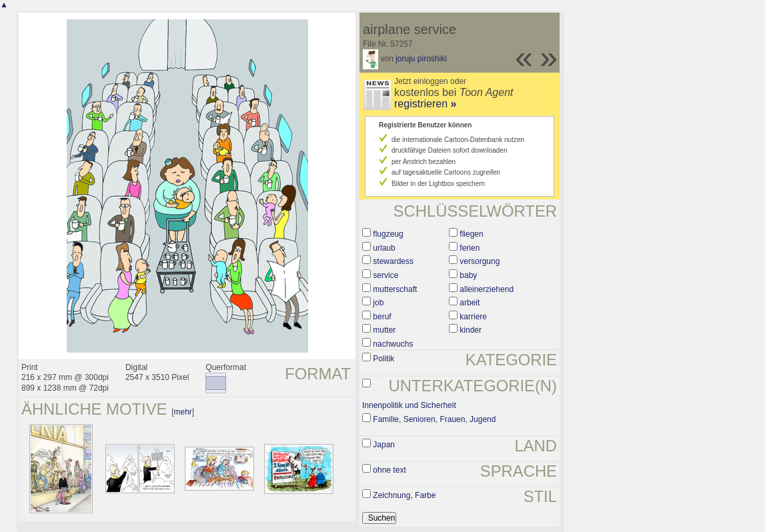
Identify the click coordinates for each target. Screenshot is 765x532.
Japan (384, 445)
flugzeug (388, 234)
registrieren (425, 104)
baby (468, 275)
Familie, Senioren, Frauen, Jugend (434, 419)
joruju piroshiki (421, 59)
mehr (182, 412)
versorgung (480, 261)
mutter (384, 330)
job (378, 303)
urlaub (384, 248)
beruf (382, 317)
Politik (384, 359)
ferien (470, 248)
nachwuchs (393, 344)
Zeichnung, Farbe (404, 495)
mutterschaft (395, 289)
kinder (471, 330)
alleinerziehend (487, 289)
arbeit (470, 303)
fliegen (471, 234)
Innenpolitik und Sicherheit (409, 405)
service (386, 275)
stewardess (393, 261)
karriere (473, 317)
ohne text (389, 470)
